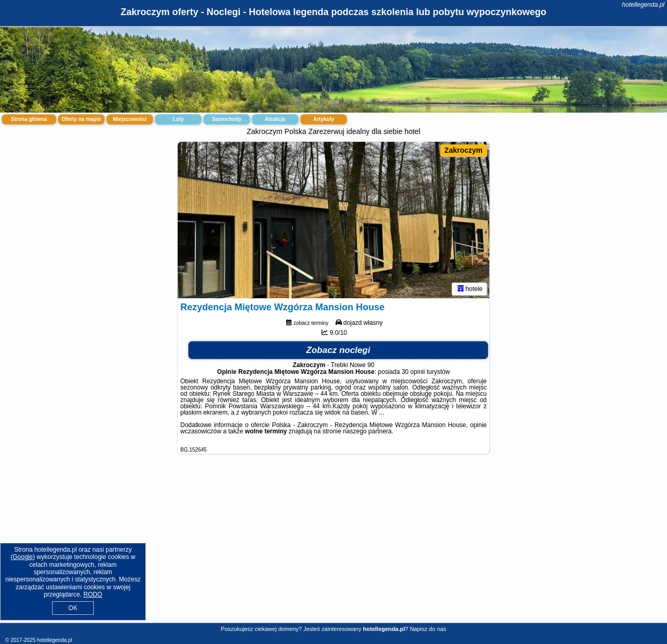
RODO (93, 594)
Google (23, 557)
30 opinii (413, 372)
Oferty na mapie (81, 119)
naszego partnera (367, 431)
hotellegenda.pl (643, 5)
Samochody (227, 119)
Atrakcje (275, 119)
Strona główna (29, 119)
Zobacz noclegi (338, 350)
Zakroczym (464, 150)
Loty (178, 119)
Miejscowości (130, 119)
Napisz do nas (428, 629)
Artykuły (324, 119)
